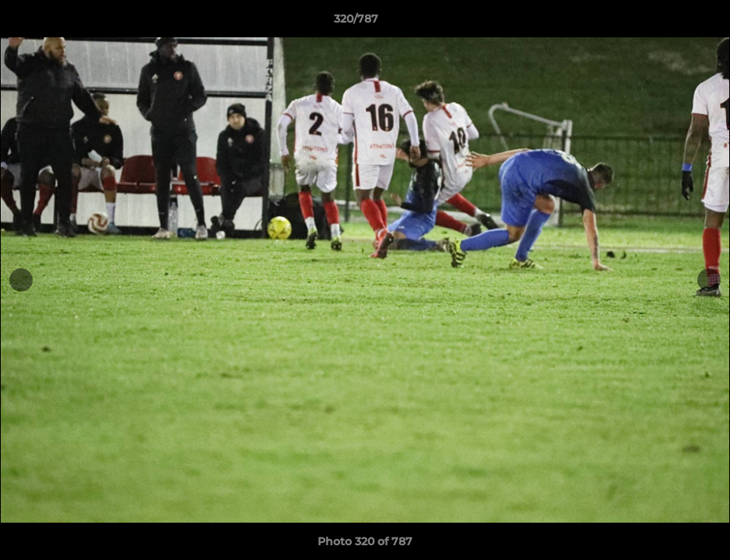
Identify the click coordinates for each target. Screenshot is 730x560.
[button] (665, 23)
